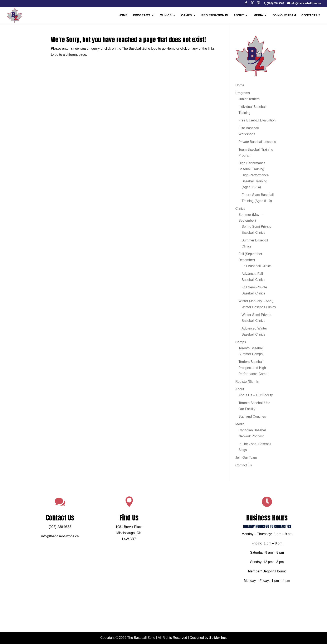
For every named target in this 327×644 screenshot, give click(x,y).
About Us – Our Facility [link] (256, 395)
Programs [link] (141, 15)
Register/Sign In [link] (215, 15)
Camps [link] (187, 15)
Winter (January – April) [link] (256, 301)
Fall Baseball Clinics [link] (257, 266)
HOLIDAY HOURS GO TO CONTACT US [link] (250, 531)
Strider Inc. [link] (218, 638)
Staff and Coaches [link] (252, 416)
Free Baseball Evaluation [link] (257, 120)
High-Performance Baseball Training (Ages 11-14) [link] (255, 181)
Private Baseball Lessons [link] (257, 142)
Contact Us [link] (311, 15)
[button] (246, 4)
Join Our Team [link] (284, 15)
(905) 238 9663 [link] (77, 532)
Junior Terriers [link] (249, 99)
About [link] (239, 15)
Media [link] (258, 15)
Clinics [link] (166, 15)
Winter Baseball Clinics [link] (259, 307)
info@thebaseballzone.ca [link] (77, 539)
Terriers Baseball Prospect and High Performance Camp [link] (253, 368)
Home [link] (123, 15)
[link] (275, 3)
